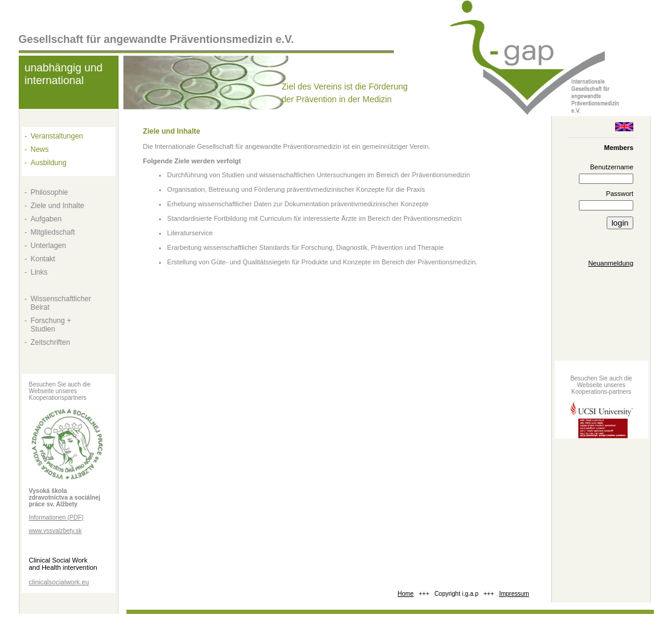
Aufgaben (46, 219)
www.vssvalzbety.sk (56, 531)
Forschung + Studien (51, 325)
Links (39, 272)
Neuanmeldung (611, 263)
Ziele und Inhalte (58, 206)
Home (406, 594)
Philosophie (50, 192)
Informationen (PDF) (57, 517)
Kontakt (43, 259)
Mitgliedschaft (53, 232)
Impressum (514, 594)
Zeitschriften (51, 342)
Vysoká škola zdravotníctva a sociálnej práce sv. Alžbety (65, 498)
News (40, 149)
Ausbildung (49, 163)
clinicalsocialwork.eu (59, 582)
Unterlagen (49, 246)
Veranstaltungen (57, 136)
